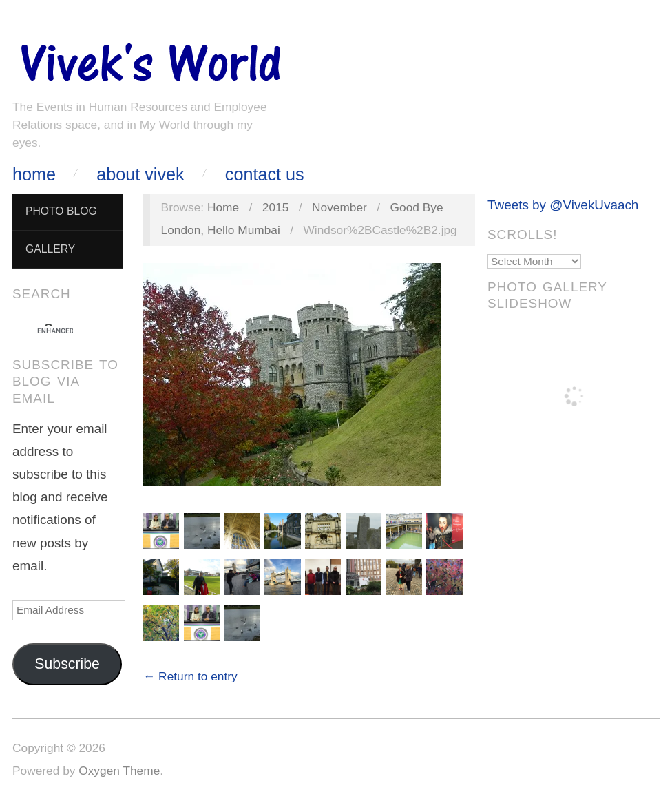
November (339, 207)
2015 (276, 207)
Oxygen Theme (119, 771)
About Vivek (140, 175)
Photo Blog (61, 211)
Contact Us (265, 175)
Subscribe (67, 664)
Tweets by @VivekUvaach (563, 205)
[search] (55, 331)
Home (34, 175)
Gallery (50, 249)
